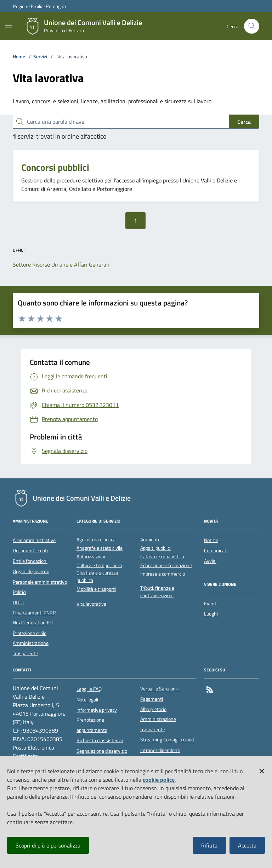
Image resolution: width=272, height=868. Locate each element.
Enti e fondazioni (30, 561)
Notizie (211, 540)
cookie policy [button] (159, 780)
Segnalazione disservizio (102, 751)
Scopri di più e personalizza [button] (48, 845)
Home (19, 57)
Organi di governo (31, 571)
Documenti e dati (30, 550)
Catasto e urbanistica (162, 557)
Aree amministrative (34, 540)
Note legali (87, 700)
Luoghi (211, 614)
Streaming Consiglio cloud (167, 740)
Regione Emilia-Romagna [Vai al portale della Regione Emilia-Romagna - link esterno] (39, 6)
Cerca (244, 122)
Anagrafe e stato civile (100, 548)
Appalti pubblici (155, 548)
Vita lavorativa (91, 604)
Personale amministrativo (40, 582)
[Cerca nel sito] (252, 26)
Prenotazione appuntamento (92, 725)
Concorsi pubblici (55, 168)
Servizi (40, 57)
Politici (19, 592)
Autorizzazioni (91, 557)
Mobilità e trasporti (96, 589)
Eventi (211, 604)
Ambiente (150, 540)
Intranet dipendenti (160, 750)
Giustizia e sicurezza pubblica (97, 577)
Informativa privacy (97, 710)
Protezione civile (30, 633)
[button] (262, 770)
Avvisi (210, 561)
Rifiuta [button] (209, 845)
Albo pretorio (153, 709)
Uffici (18, 602)
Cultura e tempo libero (99, 566)
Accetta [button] (247, 845)
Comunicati (216, 550)
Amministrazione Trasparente (31, 648)
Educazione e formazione (166, 566)
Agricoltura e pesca (96, 540)
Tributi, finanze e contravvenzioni (157, 592)
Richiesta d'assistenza (100, 740)
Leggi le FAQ (89, 689)
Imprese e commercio (163, 574)
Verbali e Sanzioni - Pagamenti (160, 694)
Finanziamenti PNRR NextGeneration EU (34, 618)
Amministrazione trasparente (158, 724)
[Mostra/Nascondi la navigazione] (8, 25)
